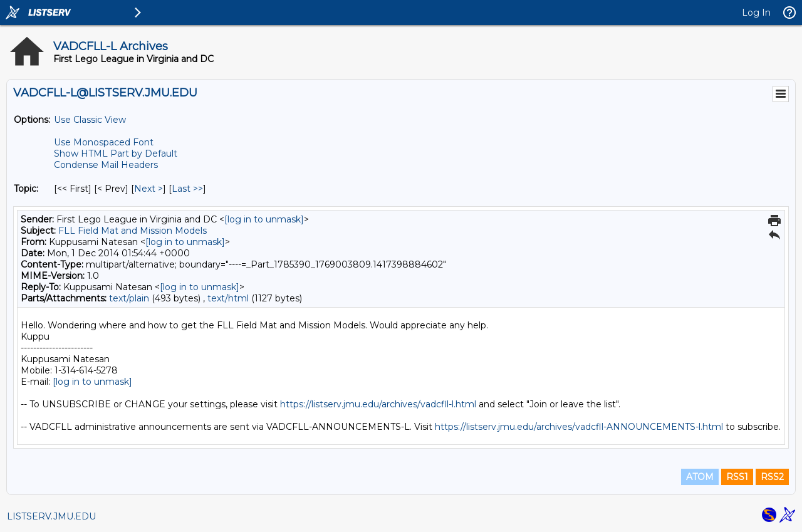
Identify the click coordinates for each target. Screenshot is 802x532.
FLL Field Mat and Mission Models (133, 231)
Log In (756, 13)
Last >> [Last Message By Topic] (187, 189)
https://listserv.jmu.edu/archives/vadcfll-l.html (378, 404)
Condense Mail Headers (106, 165)
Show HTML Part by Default (116, 154)
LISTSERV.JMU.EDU (51, 516)
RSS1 (737, 477)
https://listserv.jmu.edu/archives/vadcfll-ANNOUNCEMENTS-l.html (579, 427)
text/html (228, 298)
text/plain (129, 298)
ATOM (700, 477)
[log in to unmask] (264, 219)
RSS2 (772, 477)
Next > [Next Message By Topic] (148, 189)
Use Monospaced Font (104, 142)
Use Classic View (90, 120)
